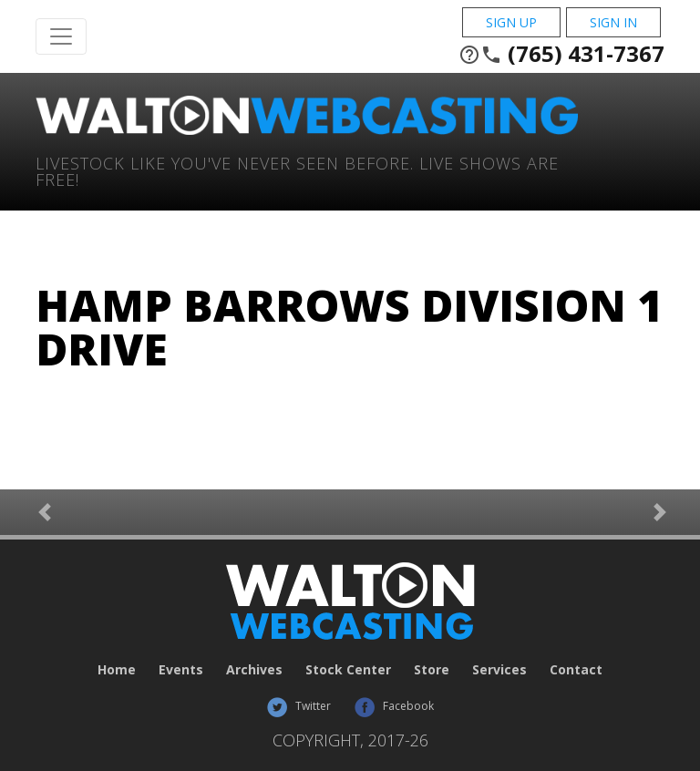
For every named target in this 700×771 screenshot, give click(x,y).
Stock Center (348, 669)
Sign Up (511, 22)
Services (499, 669)
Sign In (613, 22)
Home (117, 669)
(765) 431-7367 (561, 54)
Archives (254, 669)
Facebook (394, 706)
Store (432, 669)
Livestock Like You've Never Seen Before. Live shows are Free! (297, 170)
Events (181, 669)
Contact (576, 669)
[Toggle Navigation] (61, 36)
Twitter (299, 706)
